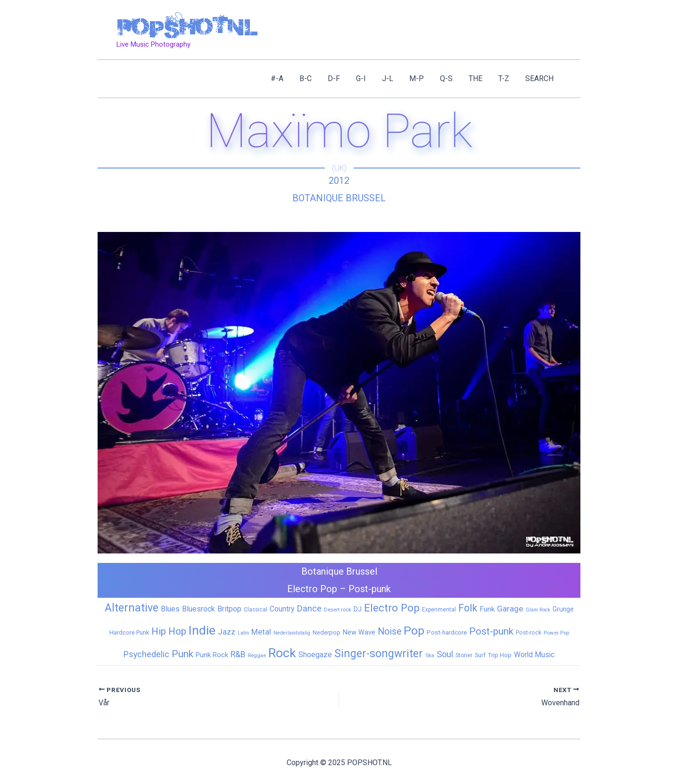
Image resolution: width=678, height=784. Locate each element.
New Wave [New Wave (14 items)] (359, 632)
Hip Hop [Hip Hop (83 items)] (169, 631)
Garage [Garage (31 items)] (510, 609)
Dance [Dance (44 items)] (309, 609)
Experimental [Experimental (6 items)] (439, 610)
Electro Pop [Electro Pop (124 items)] (392, 608)
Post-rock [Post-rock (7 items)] (529, 633)
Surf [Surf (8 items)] (480, 655)
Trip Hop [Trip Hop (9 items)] (500, 655)
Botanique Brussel (339, 198)
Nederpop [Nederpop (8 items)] (327, 632)
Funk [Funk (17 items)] (487, 609)
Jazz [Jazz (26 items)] (227, 632)
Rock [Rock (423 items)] (282, 653)
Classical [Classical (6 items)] (256, 610)
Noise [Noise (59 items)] (389, 631)
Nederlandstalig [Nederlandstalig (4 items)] (292, 633)
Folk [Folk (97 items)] (468, 608)
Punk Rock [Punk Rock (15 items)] (212, 655)
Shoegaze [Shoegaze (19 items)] (315, 655)
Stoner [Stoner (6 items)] (464, 655)
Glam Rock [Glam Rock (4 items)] (538, 610)
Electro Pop (312, 589)
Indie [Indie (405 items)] (202, 630)
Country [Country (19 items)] (282, 609)
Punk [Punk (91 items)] (182, 654)
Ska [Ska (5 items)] (430, 655)
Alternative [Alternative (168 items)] (132, 608)
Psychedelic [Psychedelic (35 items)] (146, 654)
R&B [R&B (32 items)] (238, 654)
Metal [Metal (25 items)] (261, 632)
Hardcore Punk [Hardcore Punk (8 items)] (129, 632)
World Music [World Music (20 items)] (534, 655)
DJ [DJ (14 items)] (358, 609)
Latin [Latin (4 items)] (243, 633)
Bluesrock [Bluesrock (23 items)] (198, 609)
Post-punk (370, 589)
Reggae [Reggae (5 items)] (257, 655)
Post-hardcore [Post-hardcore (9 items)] (447, 632)
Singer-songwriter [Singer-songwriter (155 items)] (379, 654)
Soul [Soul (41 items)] (445, 654)
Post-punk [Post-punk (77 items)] (491, 631)
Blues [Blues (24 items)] (170, 609)
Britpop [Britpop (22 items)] (229, 609)
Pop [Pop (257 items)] (414, 631)
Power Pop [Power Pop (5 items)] (556, 633)
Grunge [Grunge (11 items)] (563, 609)
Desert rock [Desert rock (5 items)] (338, 610)
